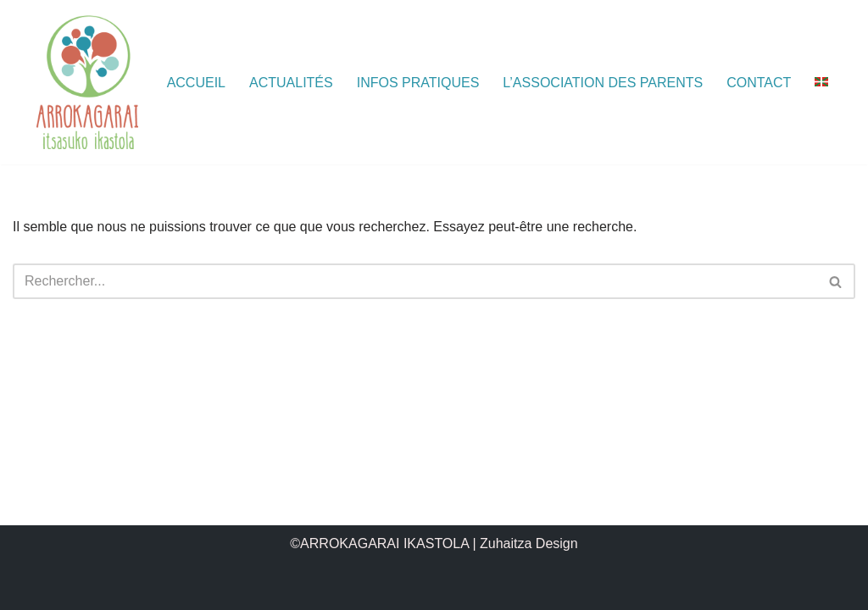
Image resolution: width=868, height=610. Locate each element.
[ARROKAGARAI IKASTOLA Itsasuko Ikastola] (87, 82)
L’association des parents (603, 83)
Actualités (291, 83)
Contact (759, 83)
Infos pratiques (418, 83)
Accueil (196, 83)
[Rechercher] (415, 281)
